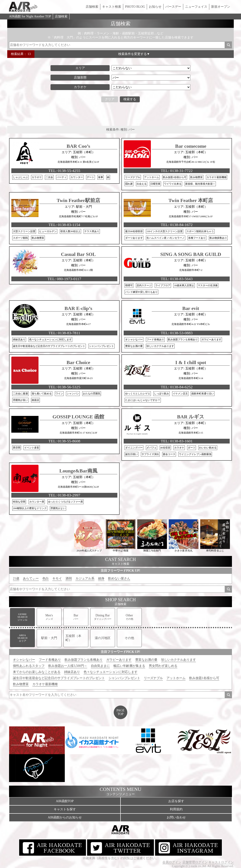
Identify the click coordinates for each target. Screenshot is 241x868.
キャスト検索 (112, 7)
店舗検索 (92, 7)
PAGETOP (120, 712)
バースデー (173, 7)
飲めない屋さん (119, 578)
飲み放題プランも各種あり (84, 660)
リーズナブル (153, 678)
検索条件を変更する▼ (134, 54)
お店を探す (176, 801)
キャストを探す (65, 809)
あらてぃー (31, 578)
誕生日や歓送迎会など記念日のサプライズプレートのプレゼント (59, 678)
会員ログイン (172, 862)
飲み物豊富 (21, 684)
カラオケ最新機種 (45, 684)
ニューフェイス (196, 7)
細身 (101, 578)
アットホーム (176, 678)
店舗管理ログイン (195, 862)
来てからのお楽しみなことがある (37, 672)
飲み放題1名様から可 (204, 678)
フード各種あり (50, 660)
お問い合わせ (176, 817)
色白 (46, 578)
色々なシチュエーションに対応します (111, 672)
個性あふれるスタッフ (29, 666)
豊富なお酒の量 (146, 660)
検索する (130, 99)
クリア (110, 99)
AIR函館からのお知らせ (65, 817)
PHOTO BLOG (135, 7)
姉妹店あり (72, 672)
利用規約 (176, 809)
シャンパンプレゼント (124, 678)
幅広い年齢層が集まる (129, 666)
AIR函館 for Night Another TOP (30, 16)
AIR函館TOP (65, 801)
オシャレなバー (24, 660)
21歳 (16, 578)
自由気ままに (100, 666)
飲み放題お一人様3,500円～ (68, 666)
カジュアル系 (85, 578)
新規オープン (221, 7)
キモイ (57, 578)
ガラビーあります (119, 660)
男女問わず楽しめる (163, 666)
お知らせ (155, 7)
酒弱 (69, 578)
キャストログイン (221, 862)
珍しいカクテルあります (178, 660)
